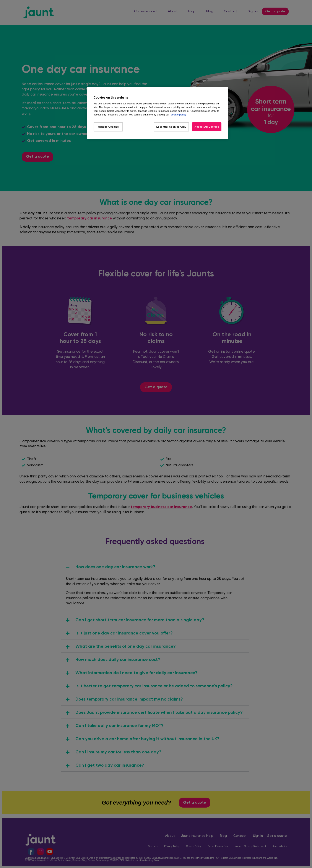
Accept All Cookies (207, 127)
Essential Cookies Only (171, 127)
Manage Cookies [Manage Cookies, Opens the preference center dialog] (108, 127)
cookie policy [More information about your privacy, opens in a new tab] (179, 115)
